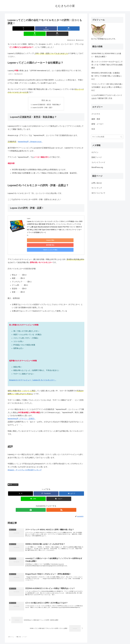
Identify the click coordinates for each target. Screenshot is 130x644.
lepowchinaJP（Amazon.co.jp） (30, 137)
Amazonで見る (36, 235)
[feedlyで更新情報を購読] (44, 495)
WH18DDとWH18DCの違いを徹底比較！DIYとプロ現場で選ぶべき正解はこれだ (107, 76)
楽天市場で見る (54, 235)
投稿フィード (97, 157)
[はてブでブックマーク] (46, 28)
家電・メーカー (13, 470)
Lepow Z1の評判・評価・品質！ (43, 103)
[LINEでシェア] (59, 28)
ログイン (95, 152)
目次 (43, 95)
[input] (107, 137)
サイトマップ (97, 188)
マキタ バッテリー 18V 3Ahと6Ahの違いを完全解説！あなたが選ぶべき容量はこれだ (107, 87)
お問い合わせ (97, 183)
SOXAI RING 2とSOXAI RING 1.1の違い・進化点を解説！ (106, 55)
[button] (72, 28)
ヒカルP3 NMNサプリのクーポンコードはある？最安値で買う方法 (107, 97)
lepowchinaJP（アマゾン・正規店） (22, 404)
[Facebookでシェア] (33, 28)
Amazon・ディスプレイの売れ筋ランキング (25, 456)
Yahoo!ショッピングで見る (72, 235)
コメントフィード (98, 162)
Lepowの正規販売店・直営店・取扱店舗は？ (47, 99)
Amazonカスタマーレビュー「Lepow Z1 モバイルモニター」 (33, 366)
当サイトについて (98, 193)
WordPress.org (97, 167)
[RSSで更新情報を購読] (48, 495)
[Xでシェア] (20, 28)
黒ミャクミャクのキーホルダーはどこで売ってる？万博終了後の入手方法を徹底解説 (107, 65)
